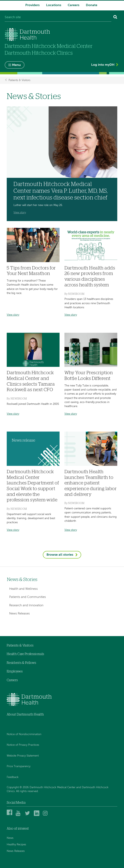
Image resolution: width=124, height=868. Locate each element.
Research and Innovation (26, 605)
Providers (32, 5)
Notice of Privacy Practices (23, 745)
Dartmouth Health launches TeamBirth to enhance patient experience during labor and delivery (91, 483)
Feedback (13, 777)
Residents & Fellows (21, 663)
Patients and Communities (28, 597)
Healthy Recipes (16, 845)
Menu (16, 65)
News (10, 838)
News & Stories (22, 580)
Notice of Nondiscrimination (24, 734)
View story (20, 213)
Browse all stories (60, 555)
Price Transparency (19, 766)
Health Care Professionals (25, 654)
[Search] (115, 18)
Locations (54, 5)
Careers (74, 5)
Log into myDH (103, 65)
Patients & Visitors (19, 80)
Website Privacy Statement (23, 756)
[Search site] (58, 18)
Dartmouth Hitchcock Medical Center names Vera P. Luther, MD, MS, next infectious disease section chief (60, 191)
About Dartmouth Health (25, 714)
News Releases (19, 614)
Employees (15, 671)
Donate (92, 5)
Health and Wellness (23, 589)
